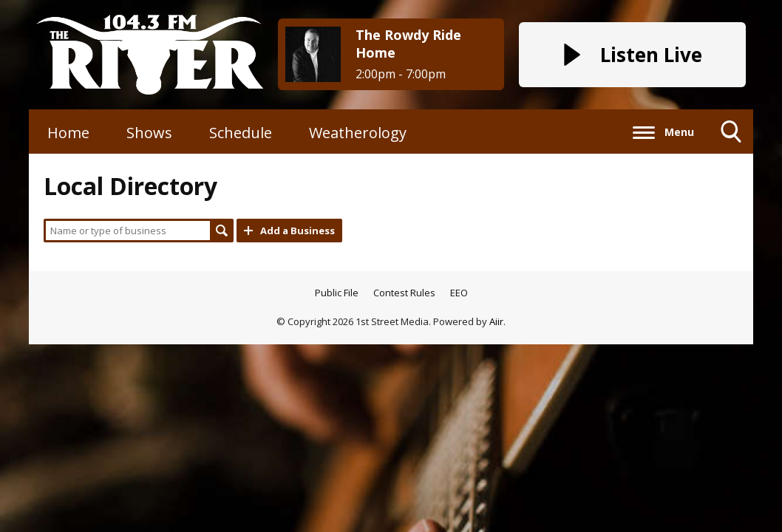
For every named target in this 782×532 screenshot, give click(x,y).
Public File (337, 293)
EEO (459, 293)
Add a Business (297, 231)
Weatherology (358, 133)
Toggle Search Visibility (731, 137)
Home (68, 133)
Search (222, 231)
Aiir (496, 321)
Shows (149, 133)
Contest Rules (404, 293)
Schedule (241, 133)
